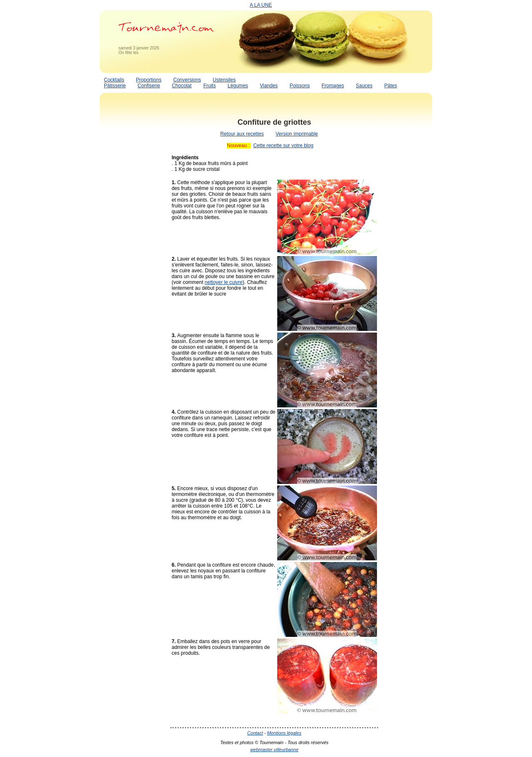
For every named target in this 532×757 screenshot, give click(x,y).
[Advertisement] (133, 238)
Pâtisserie (115, 86)
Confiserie (149, 86)
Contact (255, 733)
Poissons (300, 86)
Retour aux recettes (242, 134)
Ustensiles (224, 80)
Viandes (269, 86)
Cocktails (114, 80)
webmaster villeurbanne (274, 750)
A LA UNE (261, 5)
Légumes (238, 86)
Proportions (149, 80)
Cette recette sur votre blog (283, 145)
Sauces (364, 86)
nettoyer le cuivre (223, 282)
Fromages (333, 86)
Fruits (209, 86)
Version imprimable (297, 134)
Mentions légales (284, 733)
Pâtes (390, 86)
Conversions (187, 80)
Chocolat (181, 86)
